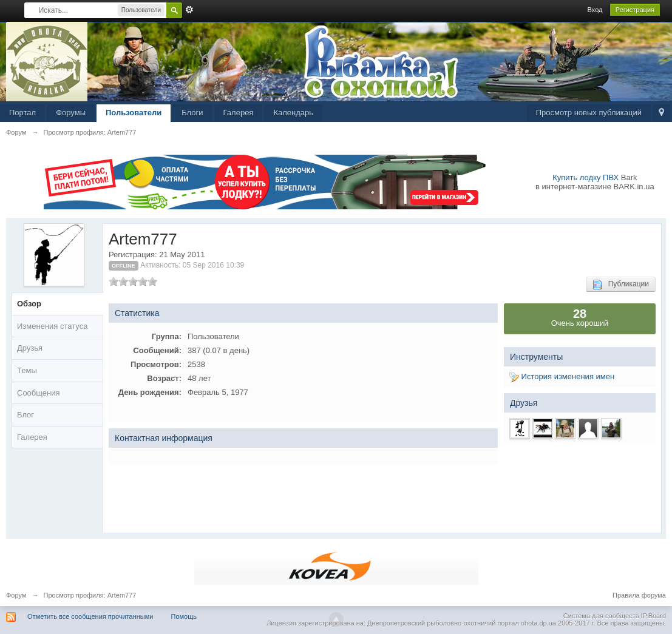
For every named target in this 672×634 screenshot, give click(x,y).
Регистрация (635, 10)
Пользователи (134, 113)
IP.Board (653, 616)
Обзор (29, 304)
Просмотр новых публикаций (589, 113)
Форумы (71, 113)
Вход (595, 10)
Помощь (184, 616)
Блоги (192, 113)
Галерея (239, 113)
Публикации (621, 285)
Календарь (293, 113)
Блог (25, 415)
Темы (27, 370)
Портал (22, 113)
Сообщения (39, 393)
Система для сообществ (601, 616)
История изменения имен (562, 376)
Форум (16, 595)
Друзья (30, 348)
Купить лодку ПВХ (585, 177)
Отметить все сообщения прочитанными (90, 616)
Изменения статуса (52, 326)
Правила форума (639, 595)
